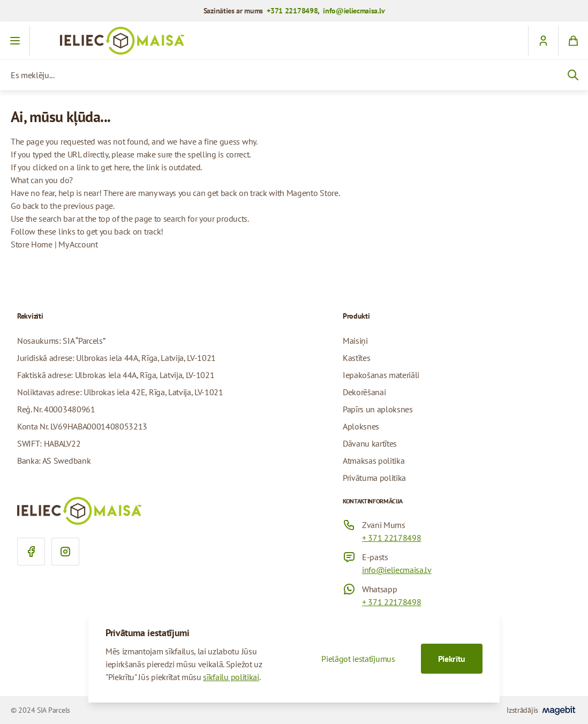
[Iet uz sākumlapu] (294, 41)
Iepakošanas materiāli (381, 375)
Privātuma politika (374, 478)
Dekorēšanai (364, 392)
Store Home (32, 244)
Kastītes (356, 358)
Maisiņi (355, 341)
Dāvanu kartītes (370, 443)
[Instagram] (65, 552)
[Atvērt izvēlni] (15, 41)
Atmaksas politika (374, 461)
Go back (25, 206)
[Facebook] (31, 552)
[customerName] (543, 41)
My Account (78, 244)
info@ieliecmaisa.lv (354, 11)
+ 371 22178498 (392, 538)
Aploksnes (361, 426)
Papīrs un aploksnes (378, 409)
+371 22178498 (292, 11)
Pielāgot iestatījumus (358, 659)
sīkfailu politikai (231, 677)
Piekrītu (452, 659)
